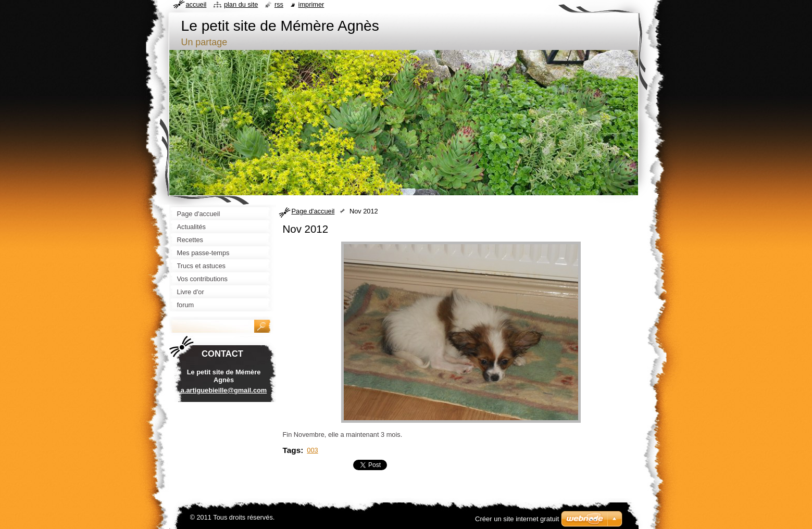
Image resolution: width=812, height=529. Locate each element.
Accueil (196, 4)
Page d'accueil (313, 211)
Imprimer (311, 4)
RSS (279, 4)
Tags (292, 450)
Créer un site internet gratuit (517, 519)
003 (312, 450)
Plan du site (241, 4)
